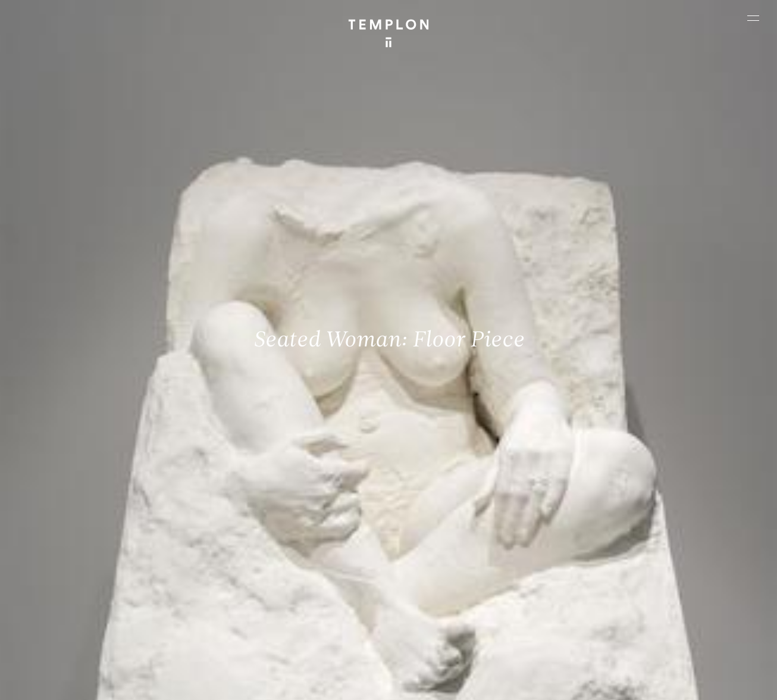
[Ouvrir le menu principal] (753, 18)
